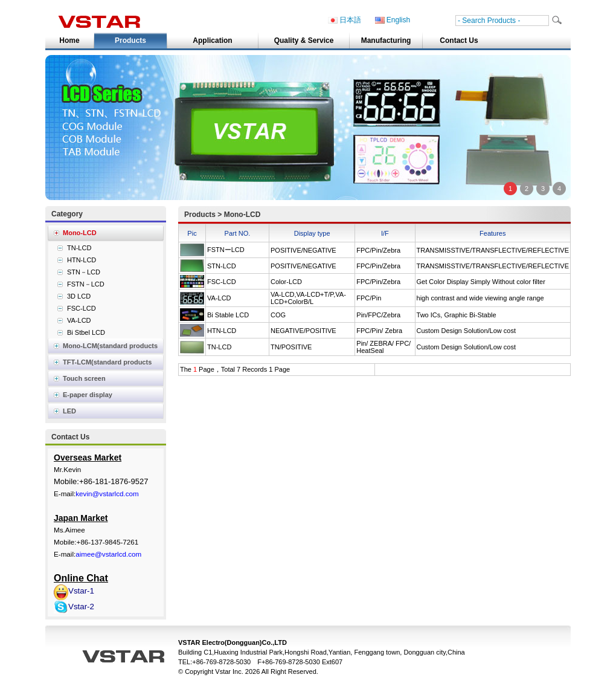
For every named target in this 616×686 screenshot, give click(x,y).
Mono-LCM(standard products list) (103, 348)
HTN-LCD (222, 331)
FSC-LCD (222, 282)
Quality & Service (304, 40)
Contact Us (459, 40)
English (393, 20)
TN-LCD (219, 347)
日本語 (345, 20)
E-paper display (88, 395)
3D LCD (79, 296)
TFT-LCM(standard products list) (100, 364)
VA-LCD (219, 298)
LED (69, 411)
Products (130, 40)
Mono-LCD (80, 233)
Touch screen (84, 378)
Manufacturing (386, 40)
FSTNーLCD (226, 250)
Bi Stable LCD (228, 315)
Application (212, 40)
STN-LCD (222, 266)
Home (69, 40)
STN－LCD (84, 272)
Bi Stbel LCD (86, 332)
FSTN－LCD (86, 284)
